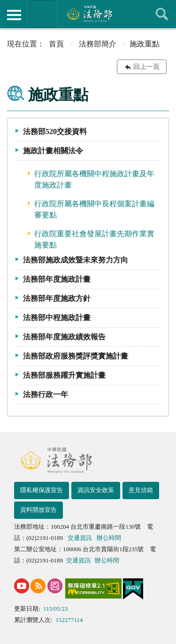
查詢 (162, 14)
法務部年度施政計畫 (57, 279)
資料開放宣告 (38, 510)
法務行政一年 (46, 394)
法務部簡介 (98, 44)
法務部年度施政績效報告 (64, 337)
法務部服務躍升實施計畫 (64, 375)
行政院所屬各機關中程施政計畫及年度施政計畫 (94, 179)
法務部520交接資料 (55, 131)
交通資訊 (80, 538)
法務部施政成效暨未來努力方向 (76, 260)
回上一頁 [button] (146, 67)
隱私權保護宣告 (42, 490)
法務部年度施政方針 (57, 298)
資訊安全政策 (96, 490)
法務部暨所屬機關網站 (42, 14)
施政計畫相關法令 (53, 151)
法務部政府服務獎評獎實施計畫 (76, 356)
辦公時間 (109, 538)
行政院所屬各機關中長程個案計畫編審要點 (94, 209)
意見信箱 (141, 490)
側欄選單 (14, 15)
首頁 (56, 44)
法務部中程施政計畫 (57, 318)
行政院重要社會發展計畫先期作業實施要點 (94, 239)
